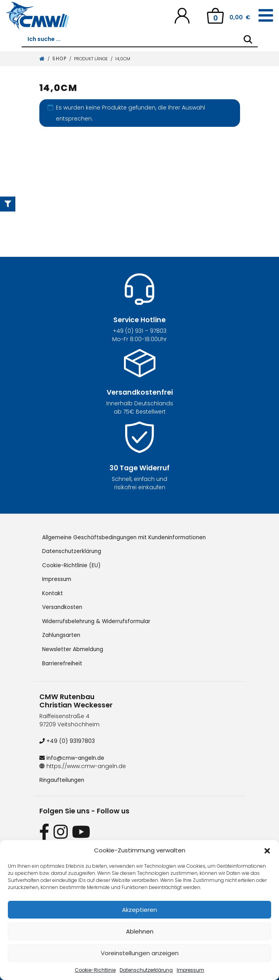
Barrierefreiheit (62, 661)
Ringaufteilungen (63, 778)
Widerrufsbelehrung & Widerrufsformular (98, 620)
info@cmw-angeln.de (73, 755)
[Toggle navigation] (266, 16)
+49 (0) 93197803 (67, 739)
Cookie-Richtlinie (95, 970)
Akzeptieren (139, 910)
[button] (267, 850)
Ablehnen (140, 931)
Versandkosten (63, 606)
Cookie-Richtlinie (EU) (72, 565)
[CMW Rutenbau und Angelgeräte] (38, 16)
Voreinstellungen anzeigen (140, 953)
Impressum (190, 970)
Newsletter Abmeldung (73, 648)
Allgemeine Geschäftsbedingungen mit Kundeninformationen (127, 537)
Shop (59, 59)
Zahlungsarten (62, 634)
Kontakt (53, 592)
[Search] (248, 39)
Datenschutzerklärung (146, 970)
